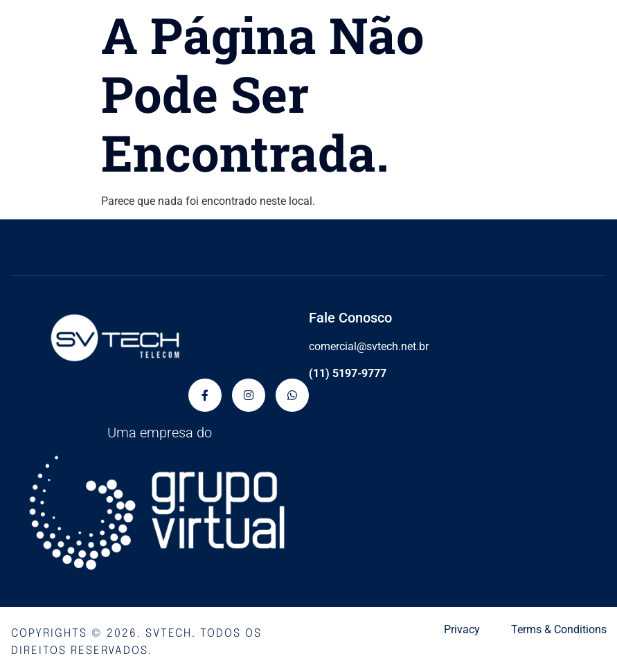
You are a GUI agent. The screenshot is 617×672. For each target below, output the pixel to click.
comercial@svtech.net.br (369, 346)
